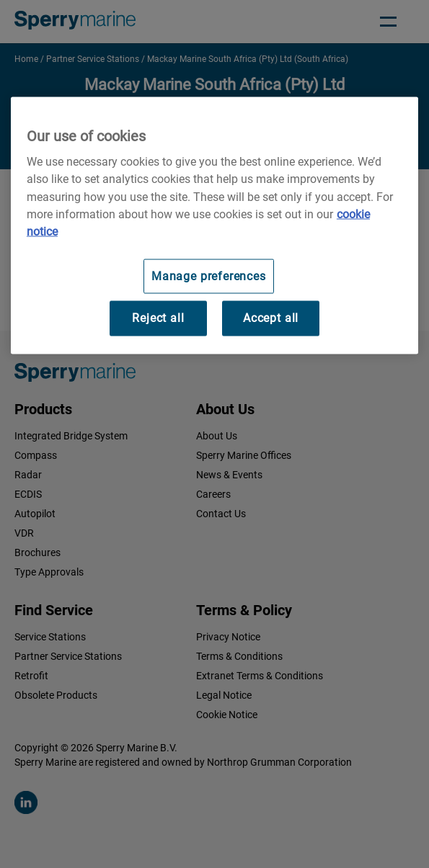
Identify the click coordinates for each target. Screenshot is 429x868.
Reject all (158, 318)
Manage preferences (209, 276)
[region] (214, 225)
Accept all (271, 318)
